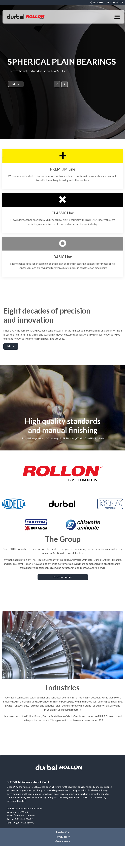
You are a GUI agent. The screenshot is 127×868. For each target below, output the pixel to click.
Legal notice (63, 832)
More (16, 84)
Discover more (63, 577)
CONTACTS (117, 2)
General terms (63, 841)
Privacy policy (63, 837)
